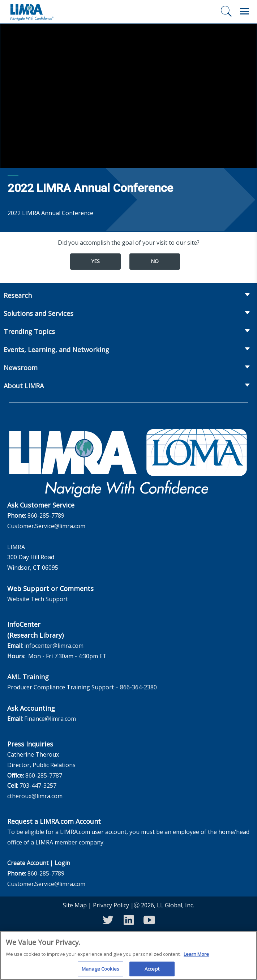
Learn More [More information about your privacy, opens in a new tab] (196, 957)
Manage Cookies (100, 972)
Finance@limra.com (50, 719)
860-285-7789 (46, 515)
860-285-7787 (44, 775)
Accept (152, 972)
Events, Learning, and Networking (56, 350)
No (155, 261)
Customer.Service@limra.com (46, 526)
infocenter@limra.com (54, 646)
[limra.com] (31, 12)
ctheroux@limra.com (35, 796)
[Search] (226, 11)
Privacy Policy (111, 905)
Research (18, 295)
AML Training (28, 677)
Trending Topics (29, 331)
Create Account (28, 863)
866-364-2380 (138, 687)
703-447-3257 (38, 786)
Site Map (75, 905)
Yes (95, 261)
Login (62, 863)
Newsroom (21, 368)
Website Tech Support (38, 599)
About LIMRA (24, 386)
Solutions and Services (38, 313)
